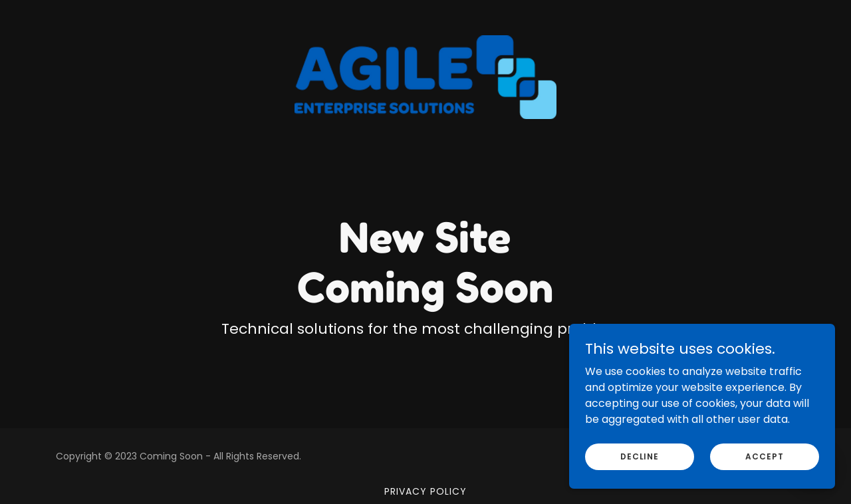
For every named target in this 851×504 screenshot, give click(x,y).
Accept (764, 483)
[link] (426, 16)
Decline (640, 483)
